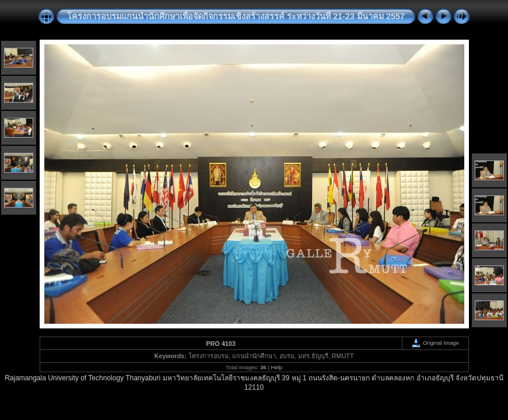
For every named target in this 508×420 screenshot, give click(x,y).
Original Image (435, 343)
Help (276, 367)
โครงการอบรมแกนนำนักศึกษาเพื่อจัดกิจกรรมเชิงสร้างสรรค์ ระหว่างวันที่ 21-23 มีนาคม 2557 (236, 16)
